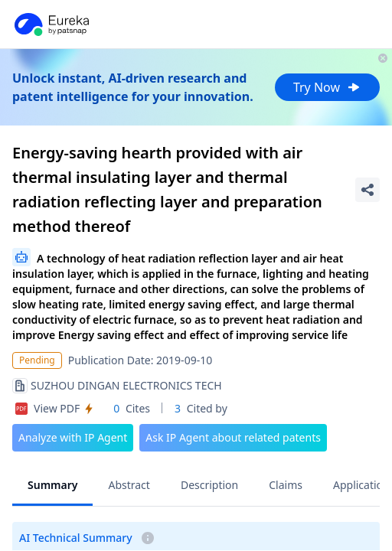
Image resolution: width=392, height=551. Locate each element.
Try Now (327, 87)
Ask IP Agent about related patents (233, 437)
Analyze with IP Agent (73, 437)
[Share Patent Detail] (367, 190)
